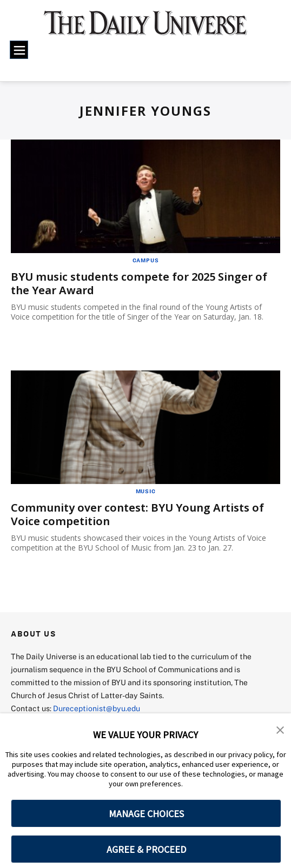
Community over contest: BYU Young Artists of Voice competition (137, 514)
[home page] (146, 28)
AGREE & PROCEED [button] (146, 849)
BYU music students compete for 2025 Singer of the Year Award (139, 283)
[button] (280, 729)
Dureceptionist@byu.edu (97, 708)
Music (146, 491)
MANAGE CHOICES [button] (146, 814)
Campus (146, 260)
